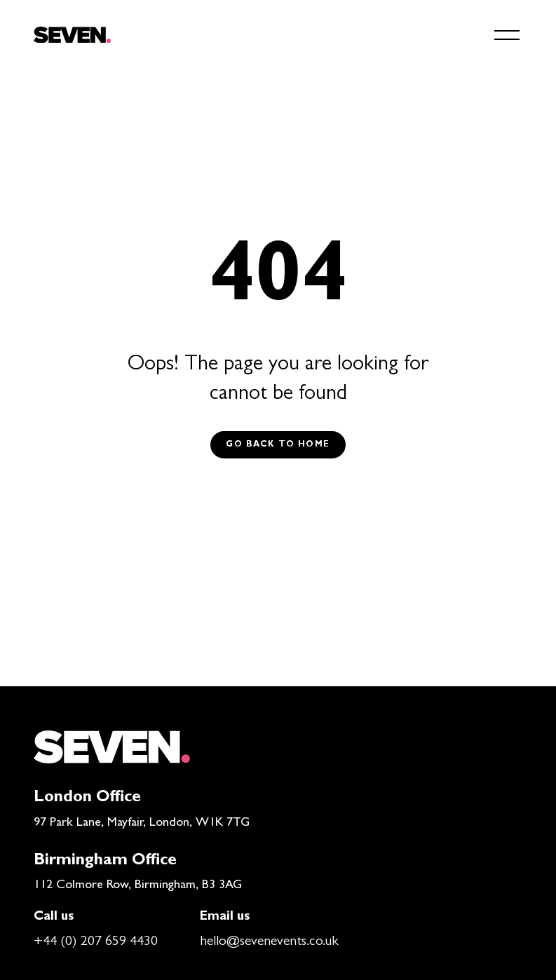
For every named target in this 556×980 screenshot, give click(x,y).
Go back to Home (278, 445)
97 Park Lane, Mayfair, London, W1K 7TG (142, 824)
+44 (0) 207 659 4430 (96, 942)
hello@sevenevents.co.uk (269, 942)
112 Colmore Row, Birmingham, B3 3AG (138, 886)
